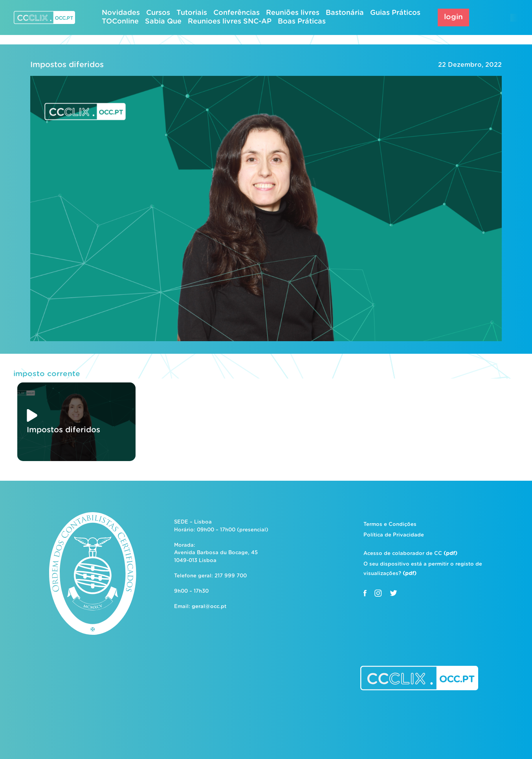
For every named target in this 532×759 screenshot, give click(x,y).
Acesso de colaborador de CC (410, 554)
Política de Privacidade (394, 535)
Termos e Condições (390, 525)
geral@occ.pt (209, 607)
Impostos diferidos (67, 65)
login (453, 17)
